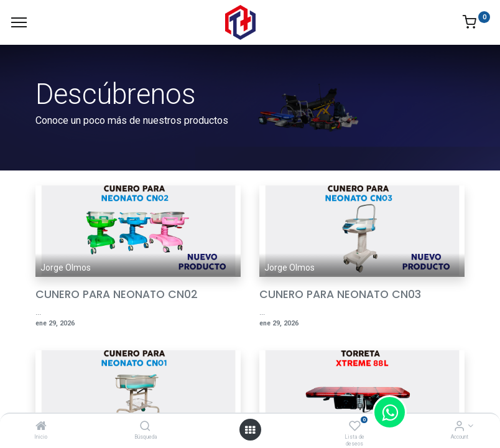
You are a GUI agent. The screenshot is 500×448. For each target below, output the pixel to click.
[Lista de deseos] (355, 427)
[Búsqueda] (145, 427)
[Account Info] (459, 427)
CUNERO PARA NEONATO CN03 (340, 294)
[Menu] (19, 22)
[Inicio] (41, 427)
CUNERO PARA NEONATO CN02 (117, 294)
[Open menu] (250, 430)
